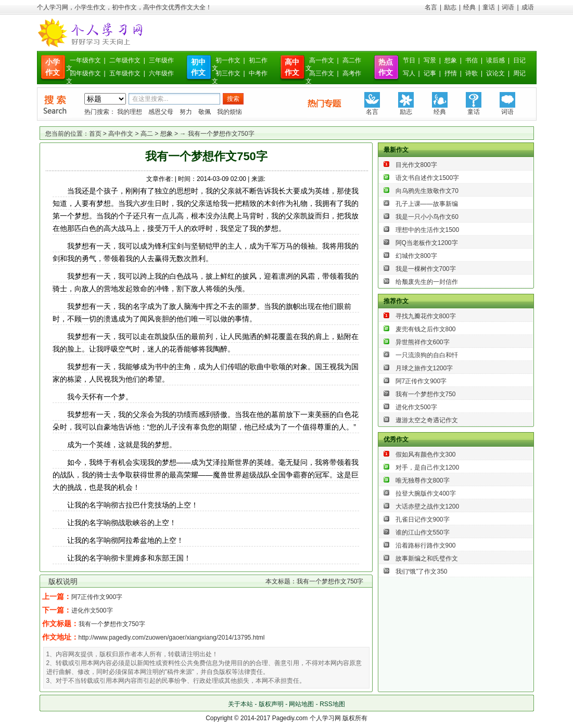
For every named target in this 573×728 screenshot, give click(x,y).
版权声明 (271, 704)
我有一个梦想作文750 (426, 394)
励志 (450, 7)
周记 (519, 73)
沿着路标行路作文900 (426, 545)
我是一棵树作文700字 (426, 269)
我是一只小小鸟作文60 (427, 217)
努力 (186, 112)
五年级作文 (125, 73)
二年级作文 (125, 60)
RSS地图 (332, 704)
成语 (528, 7)
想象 (451, 60)
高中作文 (121, 134)
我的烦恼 (230, 112)
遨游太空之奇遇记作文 (427, 420)
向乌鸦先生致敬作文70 (427, 191)
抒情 (451, 73)
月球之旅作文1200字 (424, 368)
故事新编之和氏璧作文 (427, 558)
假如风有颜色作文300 (426, 454)
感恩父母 (161, 112)
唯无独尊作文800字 (423, 480)
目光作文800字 (416, 165)
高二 (147, 134)
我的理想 (130, 112)
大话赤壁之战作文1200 (428, 506)
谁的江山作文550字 (423, 532)
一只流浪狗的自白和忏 (427, 355)
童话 (489, 7)
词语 (508, 7)
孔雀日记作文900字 (423, 519)
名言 (431, 7)
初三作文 (228, 73)
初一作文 (228, 60)
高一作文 (322, 60)
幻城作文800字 (416, 256)
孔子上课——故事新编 (427, 204)
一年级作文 (85, 60)
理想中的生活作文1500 (428, 230)
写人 (409, 73)
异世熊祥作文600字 (423, 342)
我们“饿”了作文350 (422, 571)
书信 (472, 60)
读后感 (495, 60)
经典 (469, 7)
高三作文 (322, 73)
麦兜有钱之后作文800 (426, 329)
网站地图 (301, 704)
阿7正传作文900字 (97, 597)
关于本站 (240, 704)
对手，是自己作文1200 (428, 467)
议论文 (495, 73)
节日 (409, 60)
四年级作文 (85, 73)
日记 (519, 60)
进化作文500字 (92, 610)
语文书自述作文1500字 (428, 178)
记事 (430, 73)
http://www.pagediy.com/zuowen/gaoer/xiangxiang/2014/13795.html (172, 638)
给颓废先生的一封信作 (427, 282)
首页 (95, 134)
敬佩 (205, 112)
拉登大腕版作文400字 (426, 493)
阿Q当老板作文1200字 (427, 243)
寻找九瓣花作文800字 (426, 316)
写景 (430, 60)
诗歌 (472, 73)
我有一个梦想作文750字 (112, 624)
